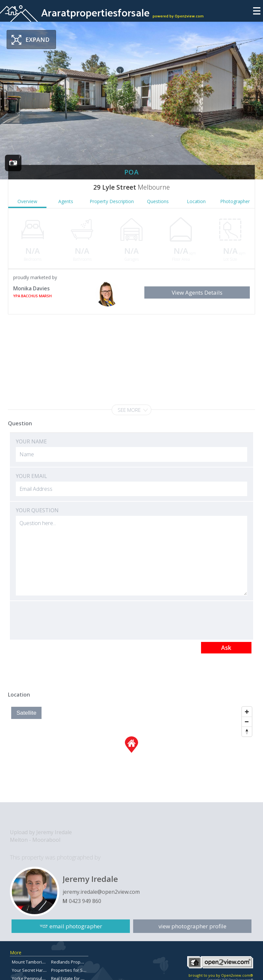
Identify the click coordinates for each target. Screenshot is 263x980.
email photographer (76, 926)
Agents (66, 201)
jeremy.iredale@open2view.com (101, 892)
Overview (27, 201)
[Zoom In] (247, 712)
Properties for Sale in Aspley (79, 970)
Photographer (235, 201)
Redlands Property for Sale (78, 962)
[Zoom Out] (247, 722)
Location (196, 201)
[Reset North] (247, 731)
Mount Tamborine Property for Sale (47, 962)
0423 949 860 (85, 901)
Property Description (112, 201)
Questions (158, 201)
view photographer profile (192, 926)
